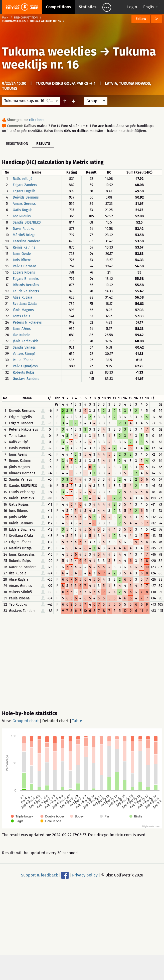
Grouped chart (26, 721)
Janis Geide (22, 254)
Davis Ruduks (23, 229)
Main (5, 18)
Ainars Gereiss (24, 204)
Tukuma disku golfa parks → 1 (66, 83)
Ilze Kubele (22, 335)
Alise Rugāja (23, 297)
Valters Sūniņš (24, 354)
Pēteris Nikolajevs (27, 322)
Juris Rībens (22, 260)
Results (43, 144)
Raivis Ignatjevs (25, 366)
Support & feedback (39, 875)
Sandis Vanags (24, 347)
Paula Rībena (23, 360)
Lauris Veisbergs (26, 291)
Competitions (58, 7)
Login (132, 7)
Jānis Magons (23, 310)
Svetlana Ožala (25, 304)
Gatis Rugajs (23, 210)
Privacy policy (85, 875)
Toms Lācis (22, 316)
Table (77, 721)
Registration (17, 144)
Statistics (88, 7)
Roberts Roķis (24, 372)
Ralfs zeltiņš (23, 179)
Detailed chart (55, 721)
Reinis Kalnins (24, 247)
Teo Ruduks (22, 216)
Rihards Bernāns (26, 285)
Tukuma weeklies (49, 52)
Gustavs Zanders (26, 379)
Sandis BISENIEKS (27, 222)
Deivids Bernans (26, 197)
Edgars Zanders (25, 185)
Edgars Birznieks (26, 279)
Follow (141, 19)
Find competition (26, 18)
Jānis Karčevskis (26, 341)
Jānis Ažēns (22, 329)
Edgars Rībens (24, 272)
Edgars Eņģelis (24, 191)
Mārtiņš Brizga (24, 235)
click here (37, 120)
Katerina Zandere (27, 241)
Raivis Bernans (25, 266)
